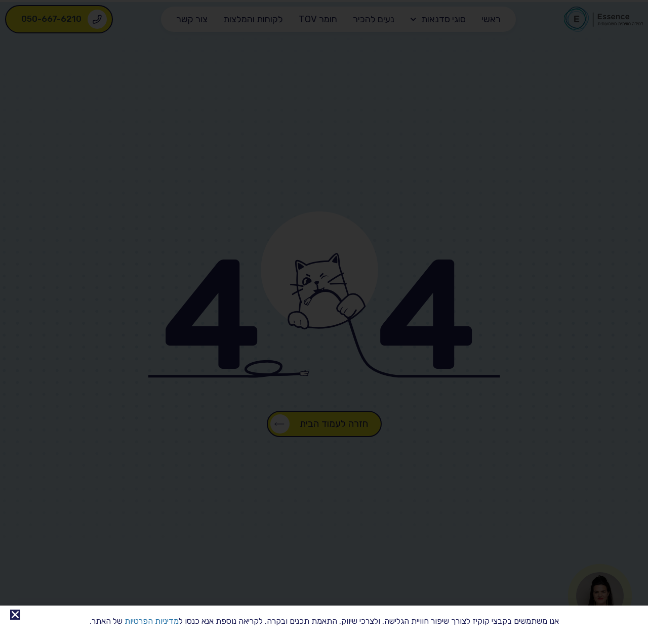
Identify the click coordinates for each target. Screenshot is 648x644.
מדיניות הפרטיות (152, 621)
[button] (15, 615)
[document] (324, 322)
